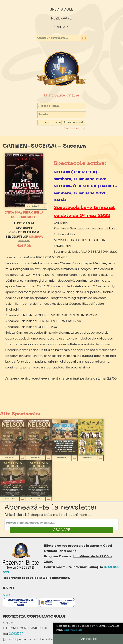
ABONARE (62, 530)
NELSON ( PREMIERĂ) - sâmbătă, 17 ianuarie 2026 (80, 176)
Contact (62, 28)
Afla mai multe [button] (73, 630)
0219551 (16, 634)
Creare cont (74, 122)
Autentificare (50, 122)
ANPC (7, 595)
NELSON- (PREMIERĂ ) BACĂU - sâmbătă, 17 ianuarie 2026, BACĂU (85, 193)
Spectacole (62, 10)
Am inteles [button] (88, 639)
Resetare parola (74, 128)
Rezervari (62, 19)
